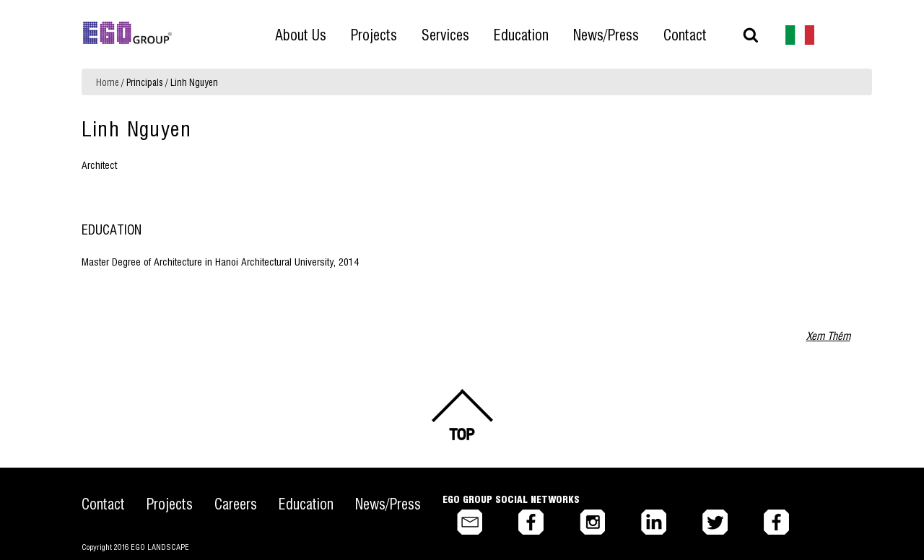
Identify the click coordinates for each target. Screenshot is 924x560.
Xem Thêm (828, 335)
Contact (103, 503)
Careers (236, 503)
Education (306, 503)
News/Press (388, 503)
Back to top (462, 415)
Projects (170, 503)
